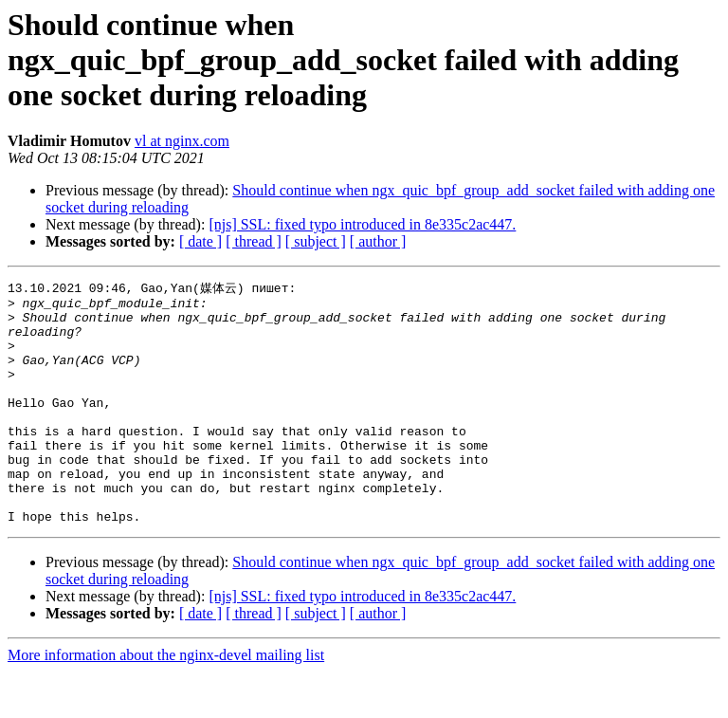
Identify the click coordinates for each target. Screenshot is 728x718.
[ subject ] (316, 241)
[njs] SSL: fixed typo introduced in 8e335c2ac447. (362, 224)
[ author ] (378, 241)
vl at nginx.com (182, 141)
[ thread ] (254, 241)
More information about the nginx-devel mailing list (166, 701)
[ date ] (200, 241)
